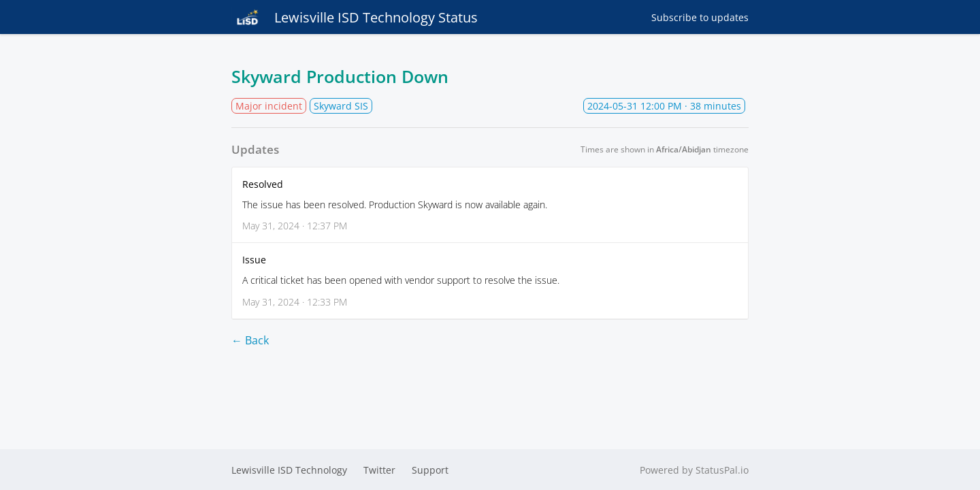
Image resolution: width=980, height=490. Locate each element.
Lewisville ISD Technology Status (355, 17)
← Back (250, 340)
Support (430, 470)
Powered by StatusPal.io (694, 470)
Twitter (379, 470)
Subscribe (700, 17)
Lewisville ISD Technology (289, 470)
